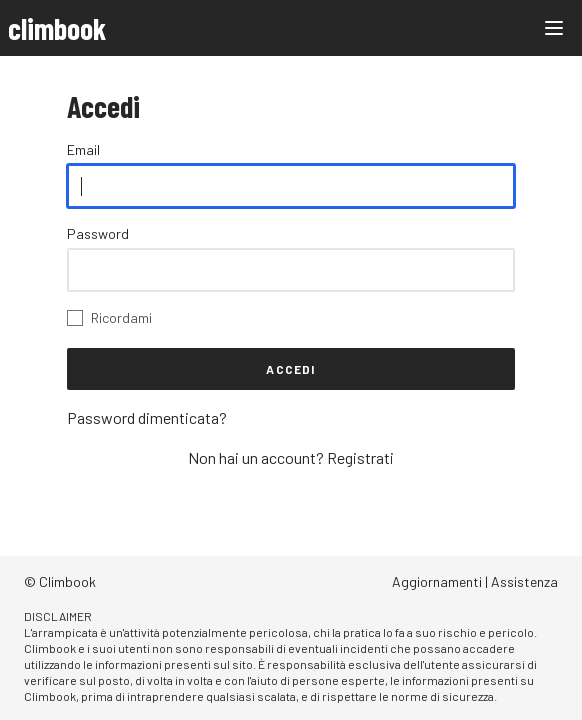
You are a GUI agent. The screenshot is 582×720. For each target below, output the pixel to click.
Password (98, 233)
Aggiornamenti (437, 581)
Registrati (360, 457)
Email (83, 149)
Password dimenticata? (147, 417)
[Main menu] (554, 28)
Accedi (290, 369)
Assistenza (524, 581)
